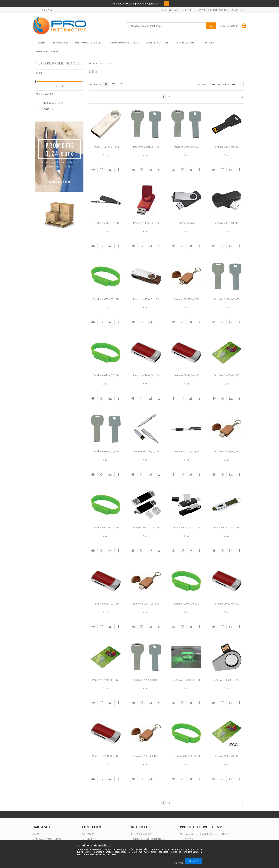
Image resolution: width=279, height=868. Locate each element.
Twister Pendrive (186, 223)
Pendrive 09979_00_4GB (106, 528)
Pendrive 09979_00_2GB (106, 375)
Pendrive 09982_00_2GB (227, 756)
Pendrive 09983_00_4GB (106, 604)
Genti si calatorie (157, 43)
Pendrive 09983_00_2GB (186, 375)
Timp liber (209, 43)
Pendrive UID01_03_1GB (227, 147)
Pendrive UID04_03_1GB (227, 223)
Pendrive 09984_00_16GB (146, 680)
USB (47, 109)
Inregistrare (89, 839)
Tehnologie (60, 43)
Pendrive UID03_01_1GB (146, 299)
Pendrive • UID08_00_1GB (186, 680)
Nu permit (178, 863)
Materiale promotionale (47, 839)
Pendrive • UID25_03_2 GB (227, 528)
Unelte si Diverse (47, 52)
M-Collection (51, 103)
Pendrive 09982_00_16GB (106, 680)
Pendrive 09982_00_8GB (227, 375)
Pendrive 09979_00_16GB (186, 756)
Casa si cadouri (185, 43)
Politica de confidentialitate (148, 839)
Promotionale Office (124, 43)
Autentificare (170, 10)
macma (99, 64)
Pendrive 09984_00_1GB (146, 147)
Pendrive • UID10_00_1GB (146, 451)
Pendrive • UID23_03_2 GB (227, 680)
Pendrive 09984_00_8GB (106, 451)
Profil (189, 10)
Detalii (93, 170)
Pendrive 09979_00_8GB (186, 604)
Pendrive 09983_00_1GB (146, 375)
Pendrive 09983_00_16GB (106, 756)
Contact (239, 10)
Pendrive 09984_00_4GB (227, 299)
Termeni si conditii (142, 834)
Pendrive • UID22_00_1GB (186, 528)
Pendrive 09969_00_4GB (227, 451)
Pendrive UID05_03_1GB (186, 451)
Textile (41, 43)
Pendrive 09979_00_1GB (106, 299)
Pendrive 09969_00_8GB (146, 604)
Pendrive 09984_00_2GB (186, 147)
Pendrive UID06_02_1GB (146, 223)
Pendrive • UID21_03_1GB (146, 528)
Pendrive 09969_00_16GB (146, 756)
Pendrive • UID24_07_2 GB (106, 147)
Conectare (88, 834)
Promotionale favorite (214, 10)
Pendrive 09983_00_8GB (227, 604)
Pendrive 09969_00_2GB (186, 299)
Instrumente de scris (89, 43)
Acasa (36, 834)
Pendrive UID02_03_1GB (106, 223)
